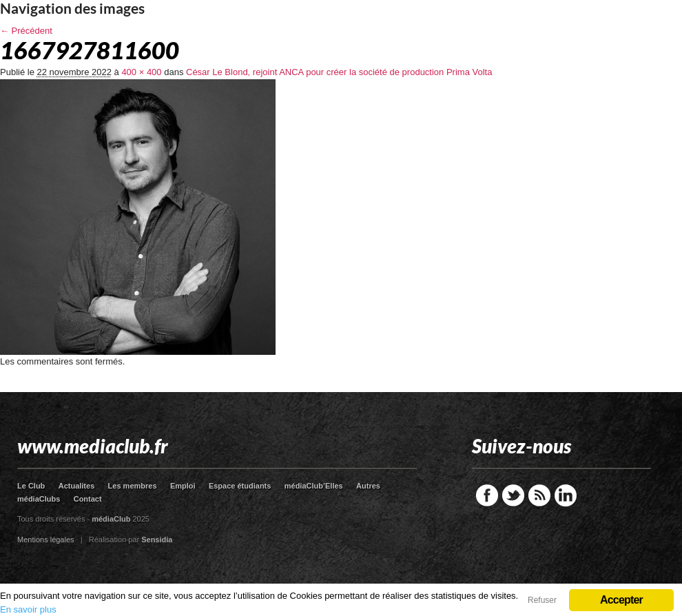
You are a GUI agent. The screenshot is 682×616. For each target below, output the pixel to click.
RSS (539, 495)
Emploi (183, 486)
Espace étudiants (240, 486)
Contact (88, 499)
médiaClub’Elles (314, 486)
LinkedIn (566, 495)
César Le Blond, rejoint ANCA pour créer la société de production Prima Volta (339, 72)
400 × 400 (141, 72)
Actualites (77, 486)
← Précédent (26, 31)
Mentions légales (46, 540)
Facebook (487, 495)
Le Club (31, 486)
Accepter (621, 600)
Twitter (513, 495)
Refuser (542, 600)
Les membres (133, 486)
